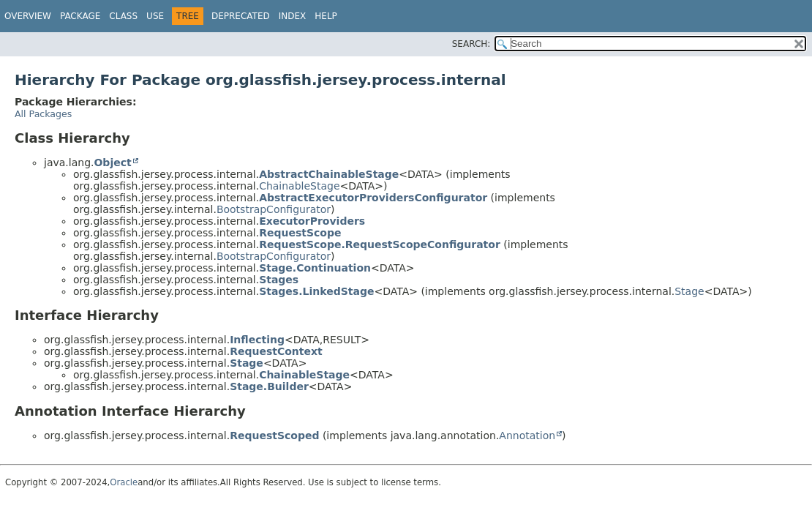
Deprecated (241, 16)
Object (112, 162)
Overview (28, 16)
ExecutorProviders (312, 221)
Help (326, 16)
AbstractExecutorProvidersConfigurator (373, 198)
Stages (279, 280)
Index (293, 16)
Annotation (527, 436)
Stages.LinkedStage (316, 291)
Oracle (124, 482)
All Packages (43, 114)
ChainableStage (299, 186)
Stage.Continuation (315, 268)
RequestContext (276, 351)
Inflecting (257, 340)
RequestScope (300, 233)
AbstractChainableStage (329, 174)
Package (80, 16)
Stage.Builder (269, 386)
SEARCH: (471, 44)
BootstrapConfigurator (274, 209)
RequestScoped (274, 436)
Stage (689, 291)
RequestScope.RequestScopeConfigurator (380, 244)
